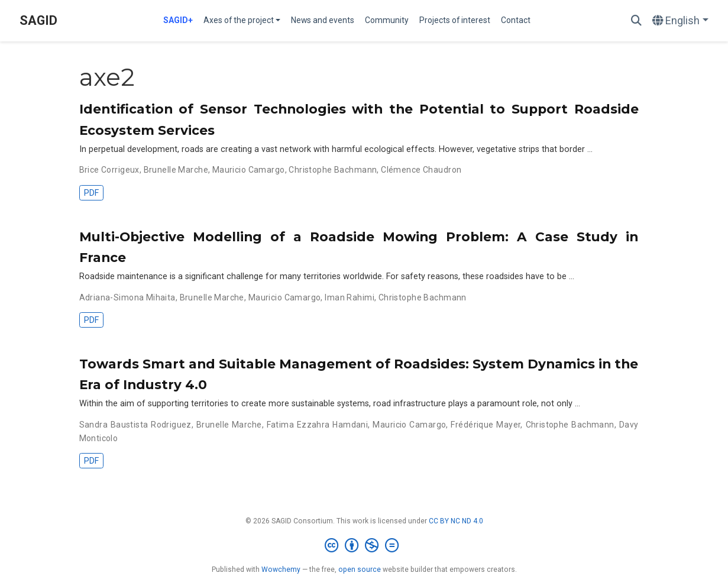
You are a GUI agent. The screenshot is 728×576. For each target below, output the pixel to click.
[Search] (636, 21)
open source (360, 569)
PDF (91, 193)
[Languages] (680, 21)
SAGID (38, 20)
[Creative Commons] (364, 546)
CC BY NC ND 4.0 (456, 521)
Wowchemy (281, 569)
